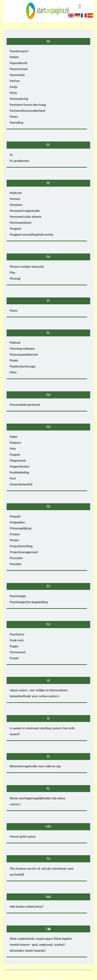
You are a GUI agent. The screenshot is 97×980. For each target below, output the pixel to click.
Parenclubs (17, 75)
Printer (15, 540)
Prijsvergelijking (21, 528)
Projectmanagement (24, 552)
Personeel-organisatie (25, 211)
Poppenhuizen (20, 466)
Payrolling (17, 122)
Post (13, 478)
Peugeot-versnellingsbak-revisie (32, 234)
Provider (16, 564)
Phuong (15, 278)
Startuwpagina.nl (39, 972)
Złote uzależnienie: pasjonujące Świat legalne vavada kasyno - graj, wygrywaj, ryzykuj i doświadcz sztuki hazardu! (41, 945)
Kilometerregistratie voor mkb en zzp (35, 766)
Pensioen (16, 205)
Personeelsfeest (21, 223)
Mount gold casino (23, 836)
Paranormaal (19, 69)
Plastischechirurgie (23, 366)
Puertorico (17, 634)
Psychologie (18, 596)
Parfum (15, 81)
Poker (14, 437)
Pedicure (16, 193)
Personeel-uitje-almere (26, 217)
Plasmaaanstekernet (24, 354)
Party (13, 93)
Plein (13, 372)
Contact (59, 977)
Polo (13, 449)
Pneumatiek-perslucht (25, 405)
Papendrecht (19, 63)
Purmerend (18, 652)
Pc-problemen (19, 161)
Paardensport (19, 51)
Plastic (14, 360)
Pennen (15, 199)
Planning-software (22, 348)
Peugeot (15, 229)
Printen (15, 534)
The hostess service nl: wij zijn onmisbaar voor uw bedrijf (42, 871)
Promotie (16, 558)
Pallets (14, 57)
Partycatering (19, 99)
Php (13, 272)
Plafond (15, 343)
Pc (11, 155)
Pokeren (15, 443)
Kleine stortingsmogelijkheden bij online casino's (38, 801)
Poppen (15, 455)
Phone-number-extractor (27, 267)
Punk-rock (17, 640)
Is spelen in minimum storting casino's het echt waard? (42, 731)
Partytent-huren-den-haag (28, 105)
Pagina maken (62, 972)
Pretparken (17, 522)
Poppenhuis (18, 460)
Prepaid (15, 516)
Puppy (14, 646)
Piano (14, 310)
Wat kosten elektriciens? (27, 906)
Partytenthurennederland (27, 111)
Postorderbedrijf (21, 484)
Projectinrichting (21, 546)
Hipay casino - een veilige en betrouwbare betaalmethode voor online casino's (39, 693)
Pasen (14, 117)
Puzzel (14, 658)
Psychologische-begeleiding (29, 602)
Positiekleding (19, 472)
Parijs (14, 87)
